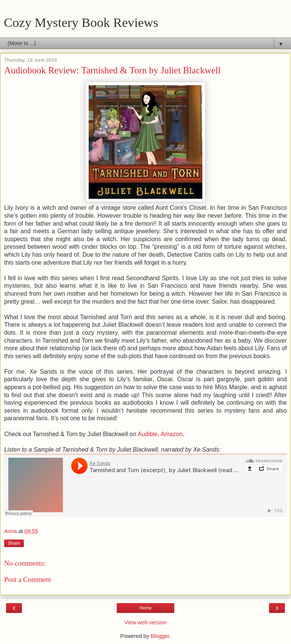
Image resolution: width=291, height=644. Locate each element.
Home (145, 608)
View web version (145, 622)
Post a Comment (28, 579)
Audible (148, 434)
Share (14, 543)
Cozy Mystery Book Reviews (81, 22)
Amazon (172, 434)
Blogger (160, 636)
